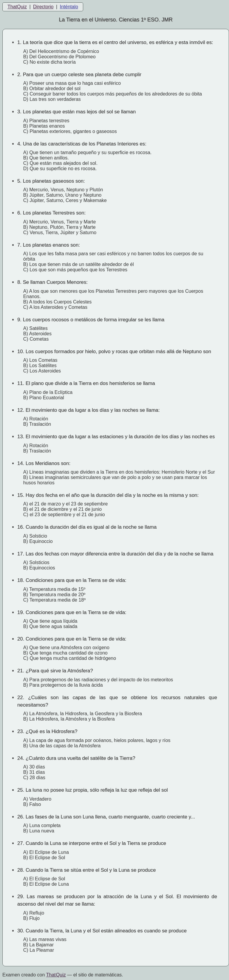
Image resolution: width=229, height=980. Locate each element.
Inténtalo (69, 7)
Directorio (43, 7)
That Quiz (56, 975)
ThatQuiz (17, 7)
